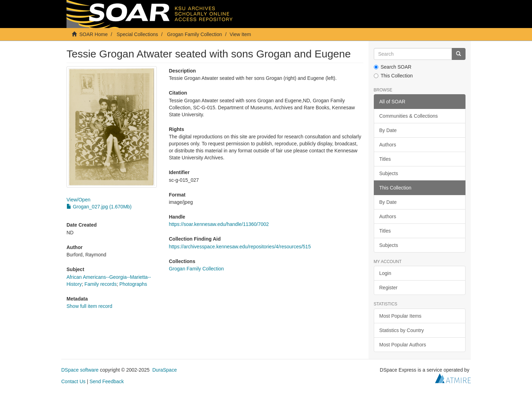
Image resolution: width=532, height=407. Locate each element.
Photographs (133, 284)
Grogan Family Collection (194, 34)
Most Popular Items (401, 316)
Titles (385, 159)
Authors (388, 145)
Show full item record (89, 306)
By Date (388, 130)
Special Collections (137, 34)
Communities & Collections (409, 116)
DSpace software (80, 370)
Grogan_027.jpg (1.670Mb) (99, 207)
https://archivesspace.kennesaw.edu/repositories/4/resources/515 (240, 247)
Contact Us (73, 381)
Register (388, 288)
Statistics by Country (402, 330)
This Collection (393, 76)
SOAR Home (94, 34)
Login (385, 273)
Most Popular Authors (403, 345)
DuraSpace (164, 370)
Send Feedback (107, 381)
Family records (100, 284)
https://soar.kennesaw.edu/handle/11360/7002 (219, 224)
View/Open (78, 200)
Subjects (389, 173)
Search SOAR (393, 67)
